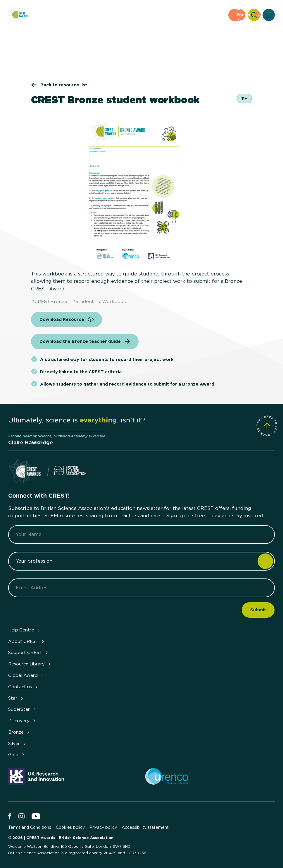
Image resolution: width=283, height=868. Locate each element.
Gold (17, 755)
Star (16, 698)
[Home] (18, 15)
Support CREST (29, 653)
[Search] (254, 15)
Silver (18, 744)
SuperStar (23, 709)
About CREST (27, 641)
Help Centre (25, 630)
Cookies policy (70, 827)
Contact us (24, 687)
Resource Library (30, 664)
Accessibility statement (145, 827)
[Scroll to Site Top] (267, 426)
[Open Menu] (269, 15)
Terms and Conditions (30, 827)
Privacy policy (103, 827)
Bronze (19, 732)
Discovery (22, 721)
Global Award (26, 675)
